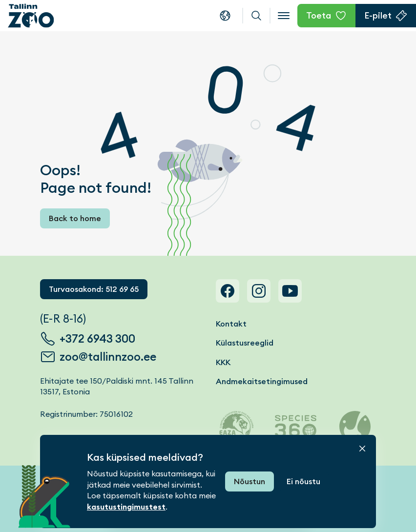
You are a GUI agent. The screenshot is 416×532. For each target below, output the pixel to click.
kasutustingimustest (126, 507)
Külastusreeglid (245, 343)
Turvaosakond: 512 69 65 (94, 289)
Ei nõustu (303, 481)
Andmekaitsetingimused (262, 381)
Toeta (319, 15)
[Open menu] (284, 16)
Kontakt (231, 324)
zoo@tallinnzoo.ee (108, 357)
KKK (223, 362)
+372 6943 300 (97, 339)
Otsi (256, 16)
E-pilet (378, 15)
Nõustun (250, 481)
